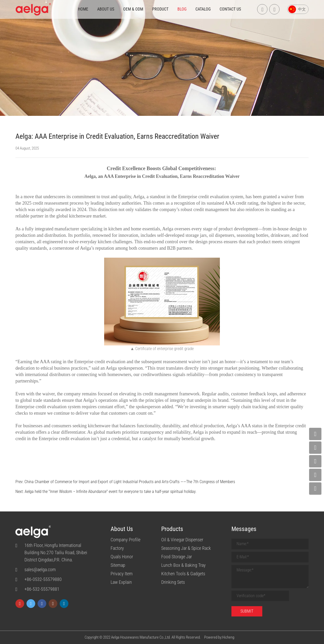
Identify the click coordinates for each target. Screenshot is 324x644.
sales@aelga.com (40, 569)
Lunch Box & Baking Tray (183, 565)
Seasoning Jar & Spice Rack (186, 548)
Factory (117, 548)
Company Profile (125, 540)
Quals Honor (122, 557)
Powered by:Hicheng (219, 637)
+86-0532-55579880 (43, 579)
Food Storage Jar (177, 557)
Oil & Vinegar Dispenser (182, 540)
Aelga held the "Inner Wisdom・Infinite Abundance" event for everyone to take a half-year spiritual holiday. (111, 491)
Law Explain (121, 582)
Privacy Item (122, 574)
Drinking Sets (173, 582)
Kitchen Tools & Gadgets (183, 574)
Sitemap (118, 565)
